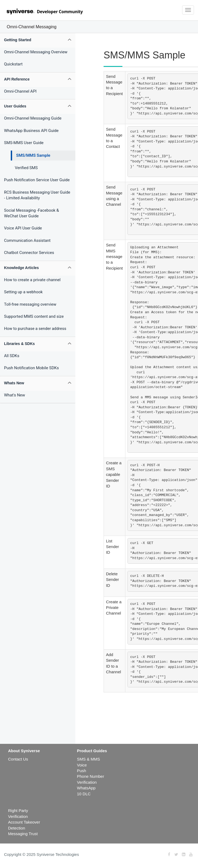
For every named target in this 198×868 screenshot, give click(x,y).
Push (82, 771)
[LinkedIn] (184, 854)
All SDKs (12, 356)
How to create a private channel (32, 280)
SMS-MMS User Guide (24, 143)
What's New (15, 395)
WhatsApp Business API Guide (31, 131)
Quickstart (13, 64)
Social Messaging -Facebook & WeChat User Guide (31, 213)
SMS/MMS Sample (33, 155)
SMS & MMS (89, 759)
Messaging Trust (23, 834)
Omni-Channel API (20, 91)
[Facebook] (169, 854)
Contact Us (18, 759)
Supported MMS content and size (34, 316)
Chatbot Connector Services (29, 253)
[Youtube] (191, 854)
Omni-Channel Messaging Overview (36, 52)
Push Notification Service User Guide (37, 180)
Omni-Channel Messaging (32, 27)
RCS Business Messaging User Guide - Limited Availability (37, 195)
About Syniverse (24, 751)
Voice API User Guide (23, 228)
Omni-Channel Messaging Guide (33, 118)
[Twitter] (176, 854)
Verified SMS (26, 168)
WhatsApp (86, 788)
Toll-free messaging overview (30, 304)
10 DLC (84, 794)
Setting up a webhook (23, 292)
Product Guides (92, 751)
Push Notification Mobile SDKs (31, 368)
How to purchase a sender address (35, 329)
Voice (82, 765)
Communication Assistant (27, 240)
